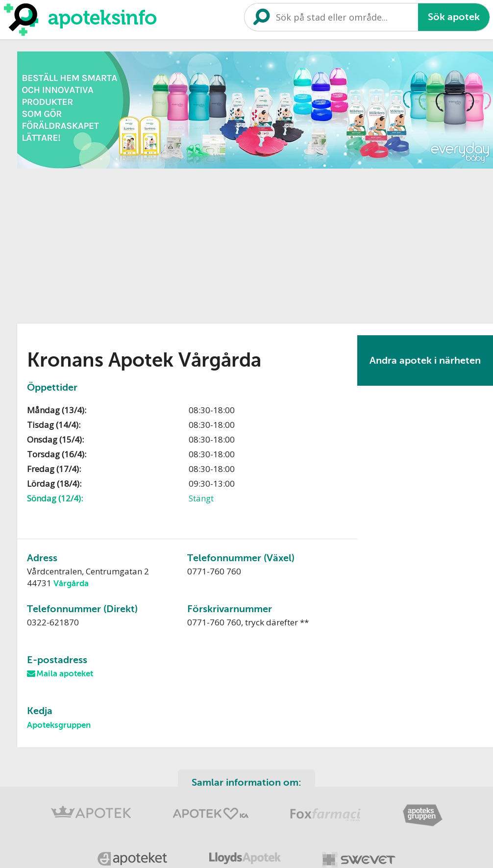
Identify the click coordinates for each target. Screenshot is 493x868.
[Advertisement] (192, 243)
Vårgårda (71, 583)
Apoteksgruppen (59, 725)
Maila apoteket (65, 674)
